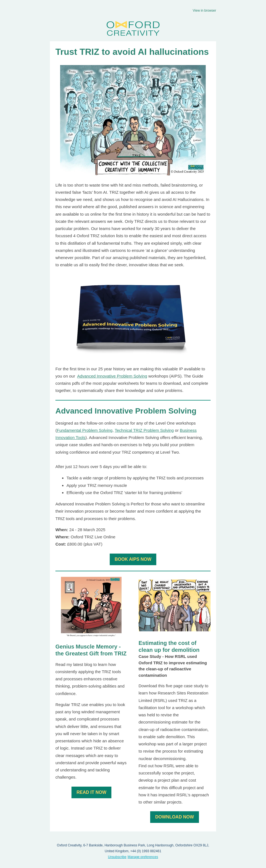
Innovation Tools (70, 437)
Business (188, 430)
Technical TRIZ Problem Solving (144, 430)
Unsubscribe (117, 857)
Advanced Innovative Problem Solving (112, 376)
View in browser (204, 11)
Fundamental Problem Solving (85, 430)
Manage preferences (143, 857)
